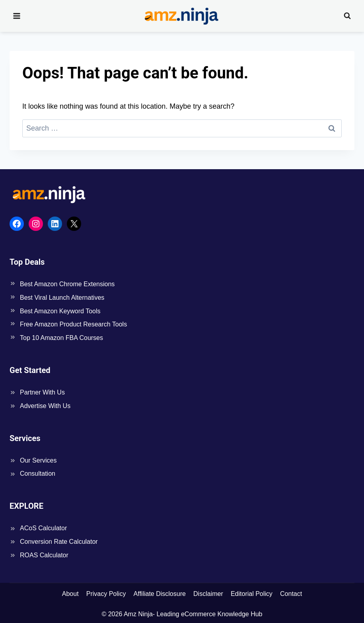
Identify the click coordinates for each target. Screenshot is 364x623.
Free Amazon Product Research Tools (73, 324)
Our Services (38, 460)
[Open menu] (17, 16)
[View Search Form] (347, 16)
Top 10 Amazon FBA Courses (61, 338)
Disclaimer (208, 594)
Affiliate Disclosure (160, 594)
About (70, 594)
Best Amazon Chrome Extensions (67, 284)
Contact (291, 594)
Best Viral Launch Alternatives (62, 298)
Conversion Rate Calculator (59, 542)
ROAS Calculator (44, 555)
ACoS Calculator (43, 528)
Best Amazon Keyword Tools (60, 311)
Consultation (38, 474)
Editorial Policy (252, 594)
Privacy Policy (106, 594)
